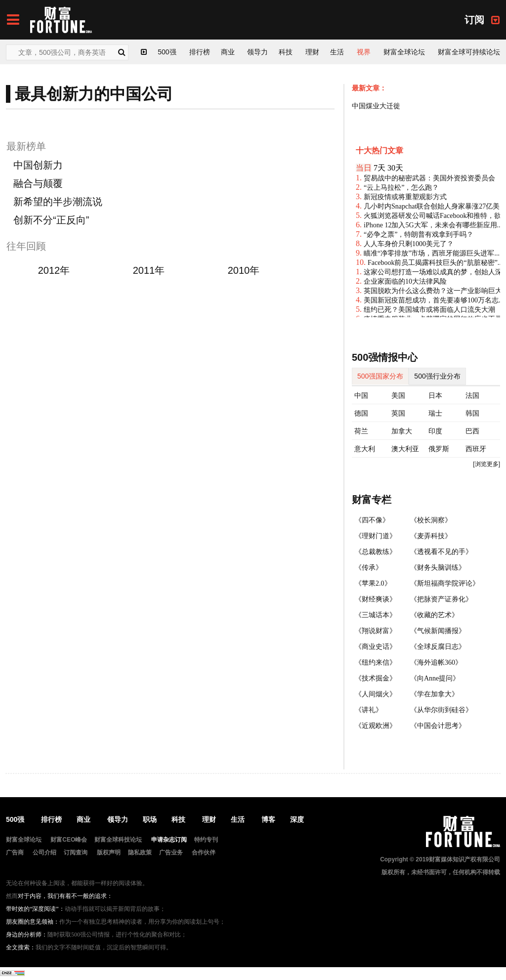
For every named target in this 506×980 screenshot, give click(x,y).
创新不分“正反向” (51, 220)
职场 (150, 819)
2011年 (149, 270)
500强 (167, 52)
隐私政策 (140, 852)
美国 (398, 395)
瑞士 (435, 413)
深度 (297, 819)
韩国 (472, 413)
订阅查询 (76, 852)
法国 (472, 395)
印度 (435, 431)
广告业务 (171, 852)
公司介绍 (44, 852)
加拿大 (402, 431)
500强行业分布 (437, 376)
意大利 (365, 449)
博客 (268, 819)
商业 (228, 52)
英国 (398, 413)
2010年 (244, 270)
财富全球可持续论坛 (469, 52)
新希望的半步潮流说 (58, 202)
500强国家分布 (380, 376)
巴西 (472, 431)
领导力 (257, 52)
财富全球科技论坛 (118, 840)
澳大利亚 (405, 449)
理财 (312, 52)
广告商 (15, 852)
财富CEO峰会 (69, 840)
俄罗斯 (439, 449)
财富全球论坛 (404, 52)
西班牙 (476, 449)
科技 (286, 52)
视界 (364, 52)
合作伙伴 (204, 852)
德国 (361, 413)
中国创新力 (38, 165)
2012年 (54, 270)
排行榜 (200, 52)
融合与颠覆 (38, 183)
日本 (435, 395)
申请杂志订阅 (169, 840)
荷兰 (361, 431)
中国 (361, 395)
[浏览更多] (486, 464)
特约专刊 (206, 840)
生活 (337, 52)
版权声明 (109, 852)
